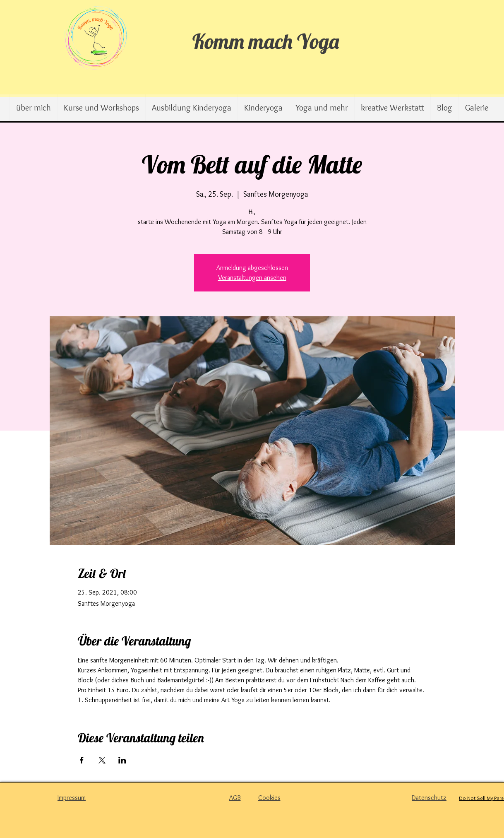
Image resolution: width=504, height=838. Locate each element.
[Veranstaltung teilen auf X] (102, 760)
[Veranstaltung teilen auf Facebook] (82, 760)
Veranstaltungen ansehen (252, 278)
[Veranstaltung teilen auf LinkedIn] (122, 760)
